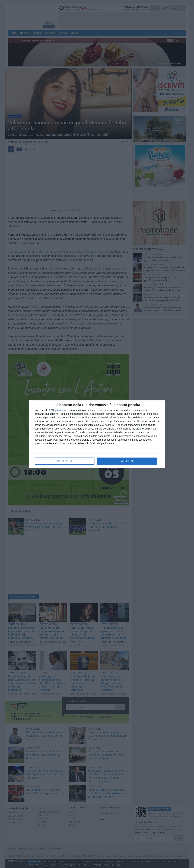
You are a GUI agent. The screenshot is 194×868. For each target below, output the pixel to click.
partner (59, 410)
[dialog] (97, 434)
